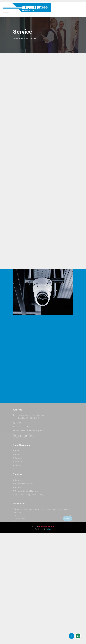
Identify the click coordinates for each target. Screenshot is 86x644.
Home (16, 38)
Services (24, 38)
